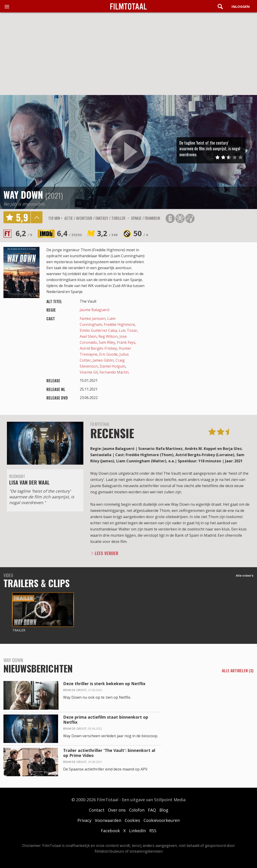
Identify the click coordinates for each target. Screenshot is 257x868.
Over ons (117, 810)
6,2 (24, 233)
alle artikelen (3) (238, 671)
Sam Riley (107, 342)
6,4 (69, 233)
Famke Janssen (93, 318)
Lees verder (106, 553)
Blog (164, 810)
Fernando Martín (114, 372)
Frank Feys (126, 342)
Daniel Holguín (113, 366)
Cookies (132, 820)
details (37, 217)
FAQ (152, 810)
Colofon (137, 810)
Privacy (84, 820)
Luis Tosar (128, 330)
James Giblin (103, 360)
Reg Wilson (108, 336)
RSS (153, 831)
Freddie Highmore (119, 324)
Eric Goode (108, 354)
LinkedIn (137, 831)
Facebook (110, 831)
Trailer (19, 630)
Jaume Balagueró (95, 310)
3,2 (107, 233)
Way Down (23, 195)
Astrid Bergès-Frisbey (98, 348)
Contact (97, 810)
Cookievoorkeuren (162, 820)
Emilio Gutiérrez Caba (98, 330)
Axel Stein (88, 336)
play (129, 152)
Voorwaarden (108, 820)
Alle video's (245, 575)
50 (141, 233)
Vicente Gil (89, 372)
